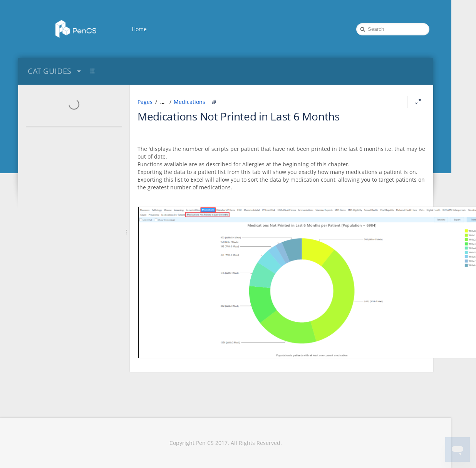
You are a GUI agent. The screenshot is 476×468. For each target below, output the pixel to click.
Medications (189, 102)
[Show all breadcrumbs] (162, 102)
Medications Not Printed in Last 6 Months (239, 116)
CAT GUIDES (55, 71)
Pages (145, 102)
